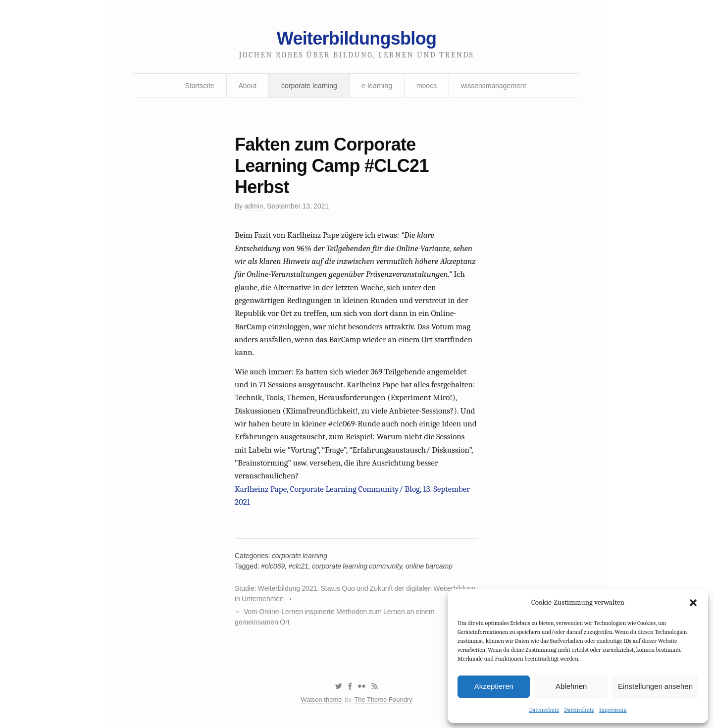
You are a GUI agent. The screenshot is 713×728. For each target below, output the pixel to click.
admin (254, 206)
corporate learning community (357, 566)
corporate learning (309, 86)
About (248, 86)
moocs (427, 86)
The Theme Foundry (383, 700)
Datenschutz (544, 710)
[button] (693, 603)
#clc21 (298, 566)
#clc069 (273, 566)
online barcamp (429, 566)
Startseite (199, 86)
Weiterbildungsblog (356, 38)
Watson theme (321, 700)
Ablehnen (571, 686)
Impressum (613, 710)
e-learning (377, 86)
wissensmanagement (494, 86)
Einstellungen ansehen (655, 686)
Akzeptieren (494, 686)
